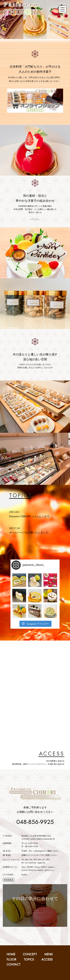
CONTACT (14, 965)
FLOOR (11, 960)
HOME (11, 954)
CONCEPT (30, 954)
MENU (49, 954)
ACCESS (47, 960)
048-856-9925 (35, 822)
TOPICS (29, 960)
